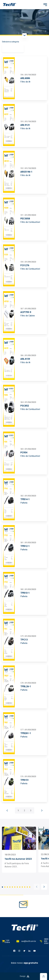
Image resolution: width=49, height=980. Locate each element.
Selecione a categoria (10, 42)
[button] (37, 887)
